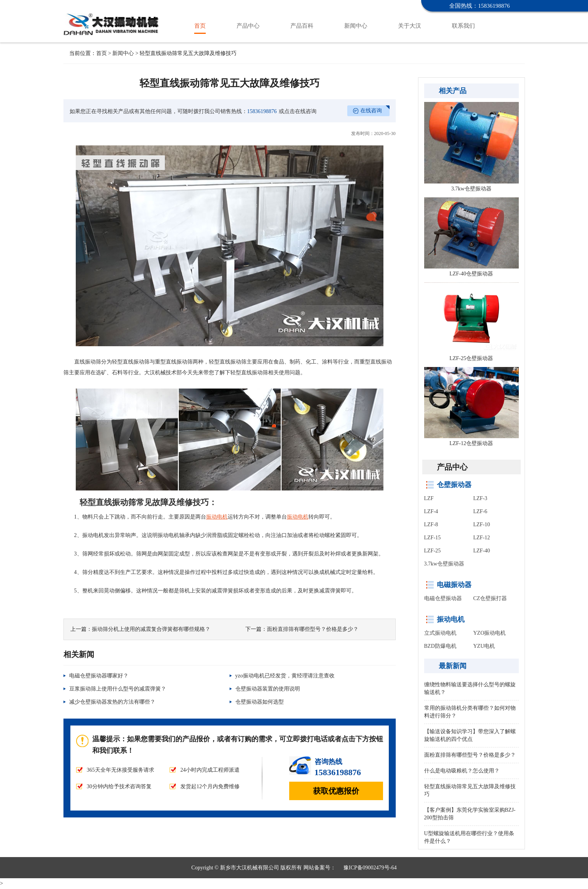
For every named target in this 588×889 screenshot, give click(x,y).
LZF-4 (431, 511)
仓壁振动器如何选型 (260, 702)
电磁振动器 (454, 585)
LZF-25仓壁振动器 (471, 358)
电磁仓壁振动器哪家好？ (99, 676)
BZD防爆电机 (440, 646)
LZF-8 (431, 525)
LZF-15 (433, 538)
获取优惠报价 (336, 791)
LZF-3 (481, 498)
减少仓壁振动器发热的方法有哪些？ (112, 702)
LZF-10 (482, 525)
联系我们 (463, 26)
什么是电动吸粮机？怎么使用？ (462, 771)
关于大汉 (410, 26)
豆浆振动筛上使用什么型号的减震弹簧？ (118, 689)
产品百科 (302, 26)
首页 (200, 26)
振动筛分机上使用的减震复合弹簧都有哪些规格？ (151, 629)
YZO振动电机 (490, 633)
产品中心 (248, 26)
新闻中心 (356, 26)
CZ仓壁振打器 (490, 598)
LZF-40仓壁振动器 (471, 274)
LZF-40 (482, 551)
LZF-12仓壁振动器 (471, 443)
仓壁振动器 (113, 17)
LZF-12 (482, 538)
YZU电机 (484, 646)
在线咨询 (371, 111)
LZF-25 (433, 551)
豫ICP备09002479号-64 (370, 868)
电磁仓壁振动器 (443, 598)
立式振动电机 (440, 633)
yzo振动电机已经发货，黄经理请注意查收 (285, 676)
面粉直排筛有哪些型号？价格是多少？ (313, 629)
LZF (429, 498)
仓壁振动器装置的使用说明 (268, 689)
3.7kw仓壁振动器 (471, 189)
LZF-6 (481, 511)
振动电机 (451, 619)
